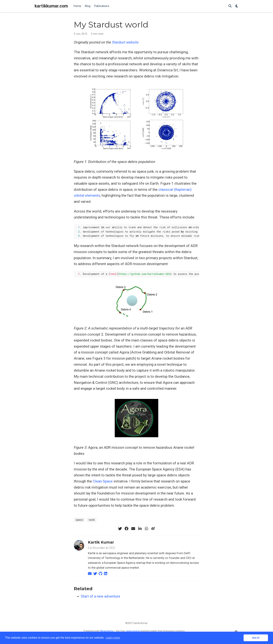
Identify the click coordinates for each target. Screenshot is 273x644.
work (92, 520)
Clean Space (103, 481)
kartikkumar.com (51, 6)
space (79, 520)
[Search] (230, 6)
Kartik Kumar (101, 542)
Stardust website (125, 42)
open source (133, 631)
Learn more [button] (113, 638)
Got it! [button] (256, 638)
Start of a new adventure (100, 596)
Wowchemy (107, 631)
